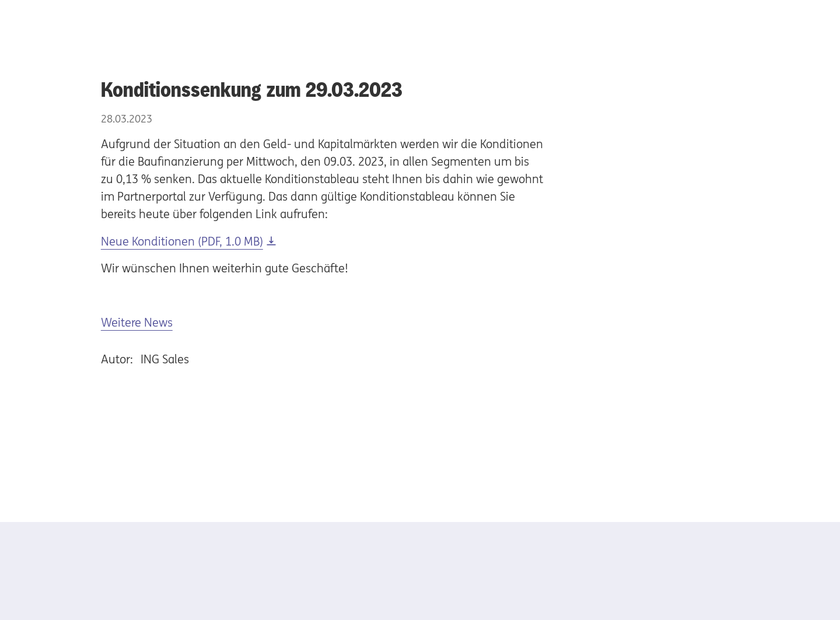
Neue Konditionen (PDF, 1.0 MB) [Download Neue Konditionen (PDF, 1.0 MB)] (182, 241)
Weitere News (137, 322)
